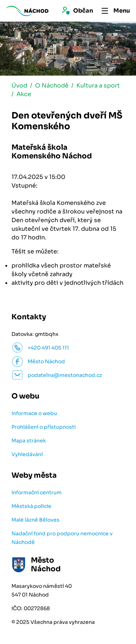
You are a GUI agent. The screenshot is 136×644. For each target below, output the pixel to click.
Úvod (19, 85)
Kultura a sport (98, 85)
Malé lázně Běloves (36, 520)
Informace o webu (34, 413)
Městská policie (31, 506)
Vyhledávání (27, 454)
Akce (24, 94)
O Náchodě (52, 85)
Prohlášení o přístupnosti (44, 427)
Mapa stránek (29, 441)
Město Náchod (46, 361)
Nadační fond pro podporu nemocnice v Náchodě (62, 538)
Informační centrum (37, 492)
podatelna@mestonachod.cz (65, 375)
